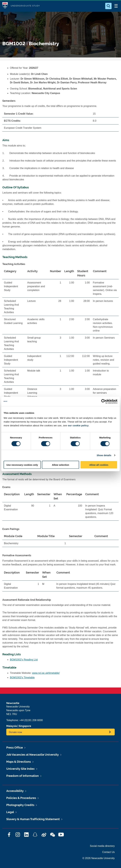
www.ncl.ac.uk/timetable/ (46, 673)
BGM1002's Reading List (24, 660)
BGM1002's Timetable (22, 678)
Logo (5, 6)
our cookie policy (78, 425)
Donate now (15, 732)
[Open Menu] (116, 6)
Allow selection (60, 465)
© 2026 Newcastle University (99, 858)
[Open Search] (108, 6)
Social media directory (102, 846)
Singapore (25, 726)
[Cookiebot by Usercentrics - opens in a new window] (104, 402)
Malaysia (12, 726)
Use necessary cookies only (22, 465)
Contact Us (108, 852)
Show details (104, 455)
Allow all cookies (99, 465)
